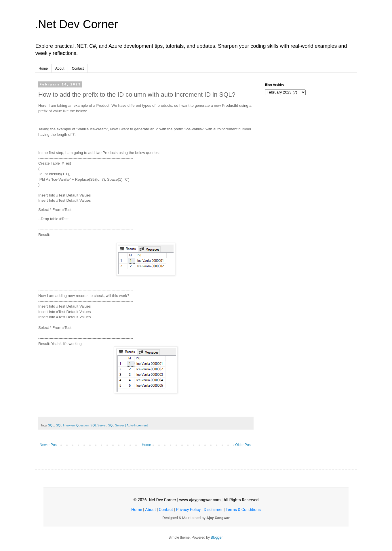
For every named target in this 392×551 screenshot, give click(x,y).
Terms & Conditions (243, 510)
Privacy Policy (188, 510)
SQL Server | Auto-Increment (128, 425)
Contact (78, 68)
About (60, 68)
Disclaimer (213, 510)
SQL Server (98, 425)
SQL (51, 425)
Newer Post (49, 445)
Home (43, 68)
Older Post (243, 445)
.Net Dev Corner (76, 24)
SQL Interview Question (72, 425)
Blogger (217, 537)
